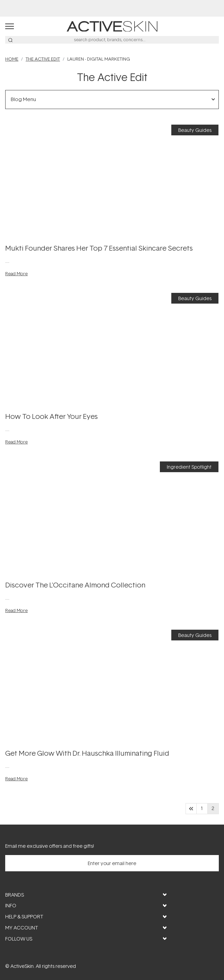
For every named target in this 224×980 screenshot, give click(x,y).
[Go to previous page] (191, 809)
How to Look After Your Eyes (51, 416)
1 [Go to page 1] (202, 809)
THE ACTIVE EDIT (43, 59)
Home (12, 59)
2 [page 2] (213, 809)
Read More (16, 273)
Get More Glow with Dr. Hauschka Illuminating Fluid (87, 753)
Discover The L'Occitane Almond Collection (75, 585)
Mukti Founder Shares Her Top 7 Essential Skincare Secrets (99, 248)
